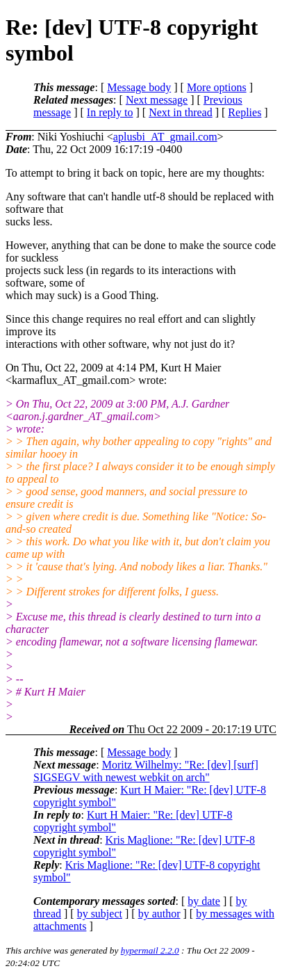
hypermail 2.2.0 (150, 950)
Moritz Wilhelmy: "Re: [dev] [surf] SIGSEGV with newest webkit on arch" (146, 771)
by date (204, 901)
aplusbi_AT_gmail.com (165, 137)
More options (217, 87)
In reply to (110, 112)
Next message (157, 100)
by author (159, 914)
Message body (139, 87)
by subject (100, 914)
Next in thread (181, 112)
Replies (244, 112)
